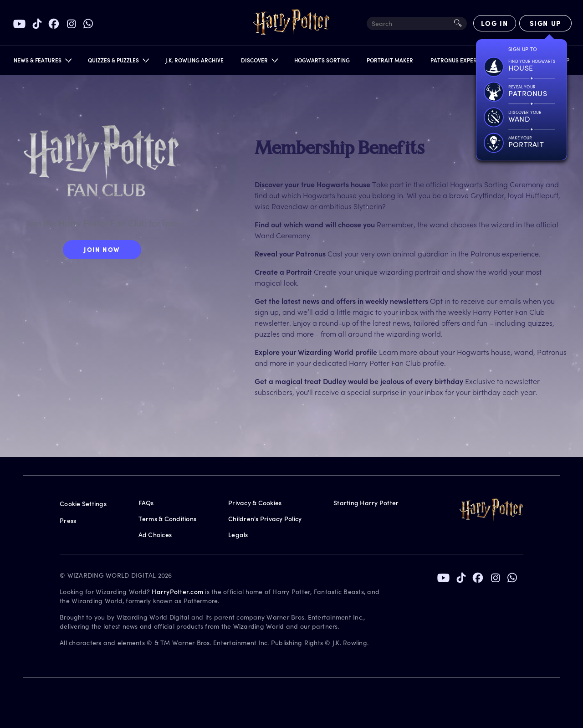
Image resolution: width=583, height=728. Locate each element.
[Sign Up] (545, 23)
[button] (42, 62)
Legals (238, 535)
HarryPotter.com (177, 592)
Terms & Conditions (168, 519)
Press (68, 520)
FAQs (146, 503)
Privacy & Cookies (255, 503)
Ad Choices (155, 535)
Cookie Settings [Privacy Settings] (83, 504)
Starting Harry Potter (366, 503)
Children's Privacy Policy (265, 519)
